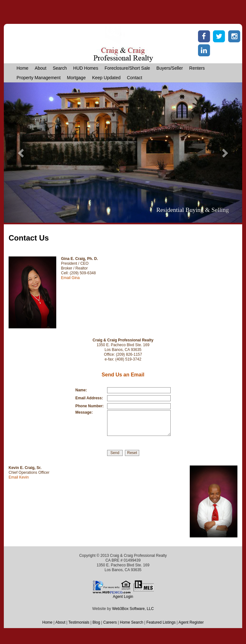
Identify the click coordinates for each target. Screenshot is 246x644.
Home (22, 68)
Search (60, 68)
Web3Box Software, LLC (133, 609)
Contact (134, 78)
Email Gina (70, 278)
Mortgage (76, 78)
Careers (110, 622)
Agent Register (191, 622)
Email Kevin (19, 477)
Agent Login (123, 597)
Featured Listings (161, 622)
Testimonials (79, 622)
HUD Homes (86, 68)
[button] (22, 153)
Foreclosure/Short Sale (127, 68)
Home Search (131, 622)
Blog (96, 622)
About (41, 68)
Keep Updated (106, 78)
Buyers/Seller (170, 68)
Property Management (39, 78)
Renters (197, 68)
